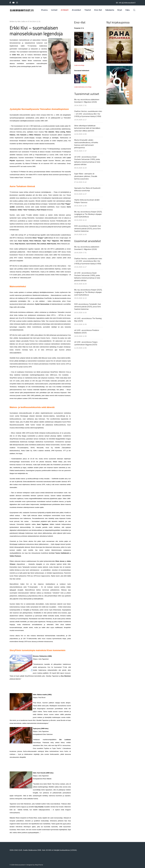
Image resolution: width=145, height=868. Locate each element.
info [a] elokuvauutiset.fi (126, 3)
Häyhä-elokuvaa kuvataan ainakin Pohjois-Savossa (87, 201)
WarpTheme (39, 865)
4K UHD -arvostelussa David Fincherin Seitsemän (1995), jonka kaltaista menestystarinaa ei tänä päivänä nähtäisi (87, 161)
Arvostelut (76, 10)
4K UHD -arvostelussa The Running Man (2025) (88, 320)
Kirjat (120, 10)
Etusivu (44, 10)
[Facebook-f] (10, 3)
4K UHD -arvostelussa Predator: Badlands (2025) (87, 331)
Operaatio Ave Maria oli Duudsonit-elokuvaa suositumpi (88, 189)
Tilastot (88, 10)
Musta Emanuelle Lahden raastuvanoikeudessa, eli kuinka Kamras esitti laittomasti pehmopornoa (86, 144)
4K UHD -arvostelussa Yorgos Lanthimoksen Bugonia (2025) (86, 343)
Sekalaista (110, 10)
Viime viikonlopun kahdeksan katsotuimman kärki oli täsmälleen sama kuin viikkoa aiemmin (87, 128)
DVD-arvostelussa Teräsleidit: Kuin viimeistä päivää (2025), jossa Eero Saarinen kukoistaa (88, 228)
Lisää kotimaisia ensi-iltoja (83, 87)
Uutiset (54, 10)
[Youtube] (13, 3)
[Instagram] (17, 3)
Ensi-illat (98, 10)
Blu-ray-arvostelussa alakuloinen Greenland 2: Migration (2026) (87, 101)
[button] (134, 10)
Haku (128, 10)
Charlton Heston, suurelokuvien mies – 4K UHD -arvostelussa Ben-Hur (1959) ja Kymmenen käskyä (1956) (88, 114)
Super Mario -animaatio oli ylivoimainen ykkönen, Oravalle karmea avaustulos (86, 176)
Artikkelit (65, 10)
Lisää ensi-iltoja (79, 65)
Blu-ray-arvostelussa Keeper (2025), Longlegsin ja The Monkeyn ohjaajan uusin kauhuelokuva (88, 214)
